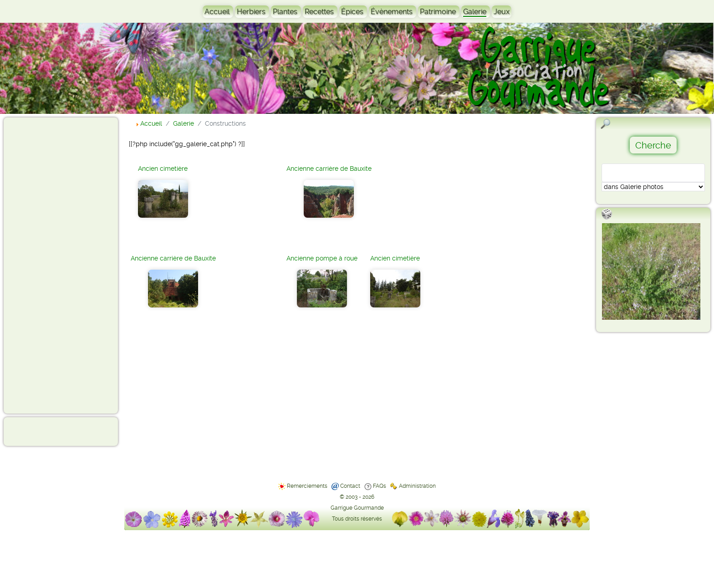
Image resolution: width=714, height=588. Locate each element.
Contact (350, 486)
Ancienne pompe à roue (322, 258)
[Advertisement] (44, 265)
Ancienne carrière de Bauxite (173, 258)
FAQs (380, 486)
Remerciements (307, 486)
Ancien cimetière (163, 169)
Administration (417, 486)
